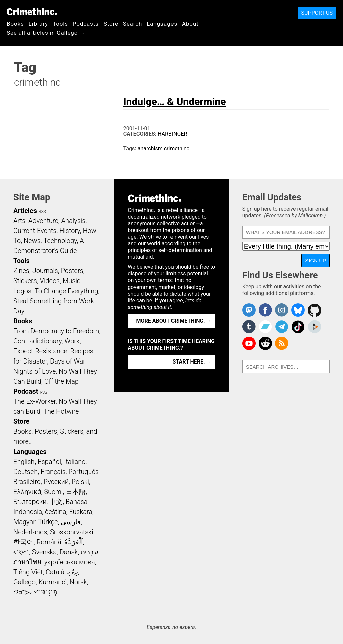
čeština (55, 512)
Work (72, 341)
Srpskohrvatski (72, 532)
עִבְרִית (90, 552)
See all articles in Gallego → (46, 33)
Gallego (24, 582)
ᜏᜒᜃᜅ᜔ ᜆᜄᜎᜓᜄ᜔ (36, 592)
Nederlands (30, 532)
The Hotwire (61, 411)
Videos (50, 281)
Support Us (317, 13)
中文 (56, 502)
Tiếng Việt (28, 572)
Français (53, 472)
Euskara (81, 512)
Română (49, 542)
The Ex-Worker (35, 401)
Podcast (26, 391)
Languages (162, 24)
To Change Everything (66, 291)
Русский (56, 482)
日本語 (76, 492)
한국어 (23, 542)
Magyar (24, 522)
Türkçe (48, 522)
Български (30, 502)
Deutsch (25, 472)
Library (38, 24)
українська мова (70, 562)
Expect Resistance (40, 351)
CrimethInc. (32, 12)
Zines (21, 271)
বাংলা (21, 552)
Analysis (73, 221)
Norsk (78, 582)
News (32, 241)
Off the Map (61, 381)
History (70, 231)
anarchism (150, 148)
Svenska (44, 552)
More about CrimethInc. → (174, 321)
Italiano (75, 462)
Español (49, 462)
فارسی (71, 522)
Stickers (25, 281)
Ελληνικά (27, 492)
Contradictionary (38, 341)
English (24, 462)
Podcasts (86, 24)
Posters (72, 271)
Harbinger (172, 134)
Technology (60, 241)
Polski (80, 482)
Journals (45, 271)
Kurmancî (53, 582)
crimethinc (177, 148)
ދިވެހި (73, 572)
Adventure (43, 221)
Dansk (69, 552)
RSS (42, 212)
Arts (19, 221)
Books (15, 24)
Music (72, 281)
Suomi (53, 492)
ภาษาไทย (27, 562)
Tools (60, 24)
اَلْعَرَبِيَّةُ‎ (74, 542)
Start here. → (192, 362)
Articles (25, 211)
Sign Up (316, 261)
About (190, 24)
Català (55, 572)
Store (111, 24)
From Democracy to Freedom (56, 331)
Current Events (35, 231)
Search (132, 24)
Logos (22, 291)
